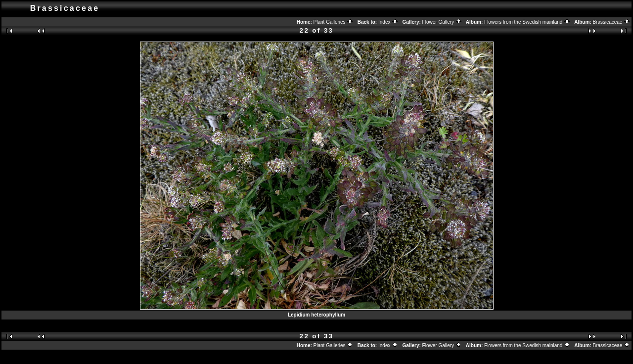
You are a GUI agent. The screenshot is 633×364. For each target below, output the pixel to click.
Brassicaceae (611, 22)
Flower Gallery (442, 22)
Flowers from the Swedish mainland (527, 22)
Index (388, 22)
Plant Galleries (334, 22)
